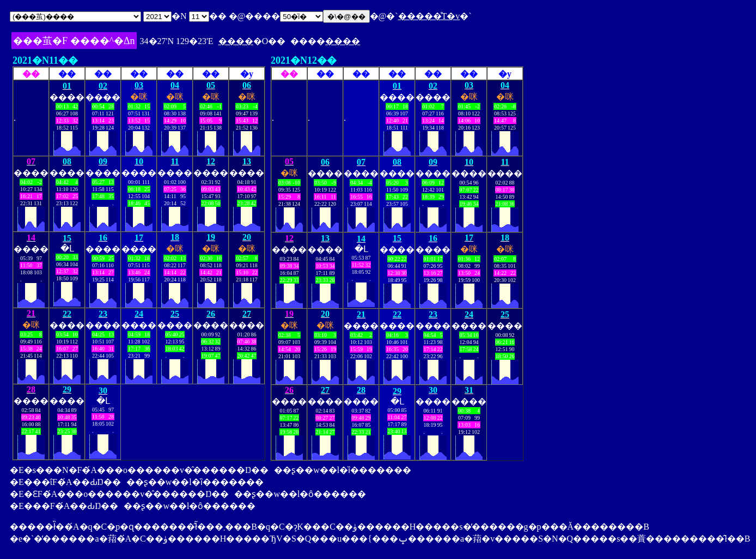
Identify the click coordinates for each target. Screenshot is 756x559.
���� (236, 41)
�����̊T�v (429, 16)
